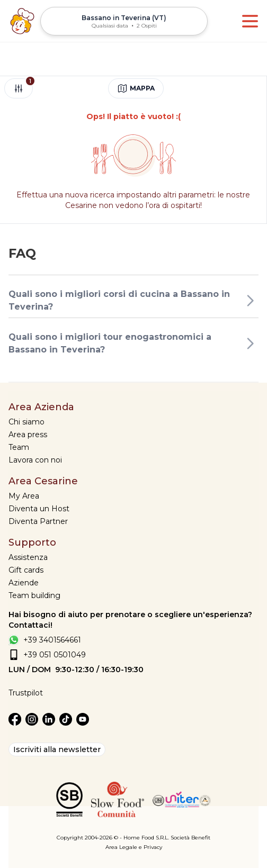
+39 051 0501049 (55, 655)
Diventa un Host (39, 509)
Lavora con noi (35, 460)
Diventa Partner (38, 521)
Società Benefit (190, 838)
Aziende (24, 583)
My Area (24, 496)
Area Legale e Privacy (134, 847)
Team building (34, 595)
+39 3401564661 (52, 640)
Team (19, 447)
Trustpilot (26, 693)
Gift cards (26, 570)
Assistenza (28, 557)
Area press (28, 435)
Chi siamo (26, 422)
